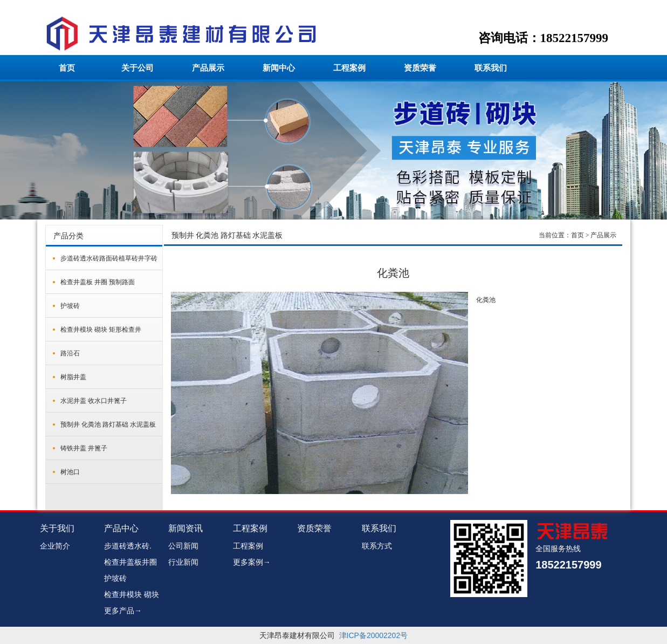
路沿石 (70, 353)
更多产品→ (123, 611)
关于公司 (137, 68)
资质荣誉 (420, 68)
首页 (67, 68)
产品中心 (121, 528)
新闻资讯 (185, 528)
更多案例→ (252, 562)
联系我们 (491, 68)
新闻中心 (279, 68)
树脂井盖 (73, 377)
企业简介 (55, 546)
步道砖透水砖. (128, 546)
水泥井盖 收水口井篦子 (94, 401)
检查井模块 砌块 (132, 594)
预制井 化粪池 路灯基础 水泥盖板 (108, 424)
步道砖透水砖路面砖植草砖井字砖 (109, 258)
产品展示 (208, 68)
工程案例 (349, 68)
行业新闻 (183, 562)
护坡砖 (70, 306)
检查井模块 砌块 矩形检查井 (101, 330)
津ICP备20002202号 (374, 635)
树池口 (70, 472)
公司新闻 (183, 546)
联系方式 (377, 546)
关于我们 (57, 528)
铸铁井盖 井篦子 (84, 448)
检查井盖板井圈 (130, 562)
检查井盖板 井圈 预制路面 (98, 282)
